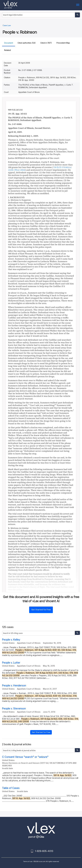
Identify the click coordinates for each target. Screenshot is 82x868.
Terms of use (28, 861)
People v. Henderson (14, 686)
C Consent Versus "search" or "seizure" (25, 757)
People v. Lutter (11, 663)
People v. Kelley (11, 640)
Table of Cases (11, 788)
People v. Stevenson (14, 709)
